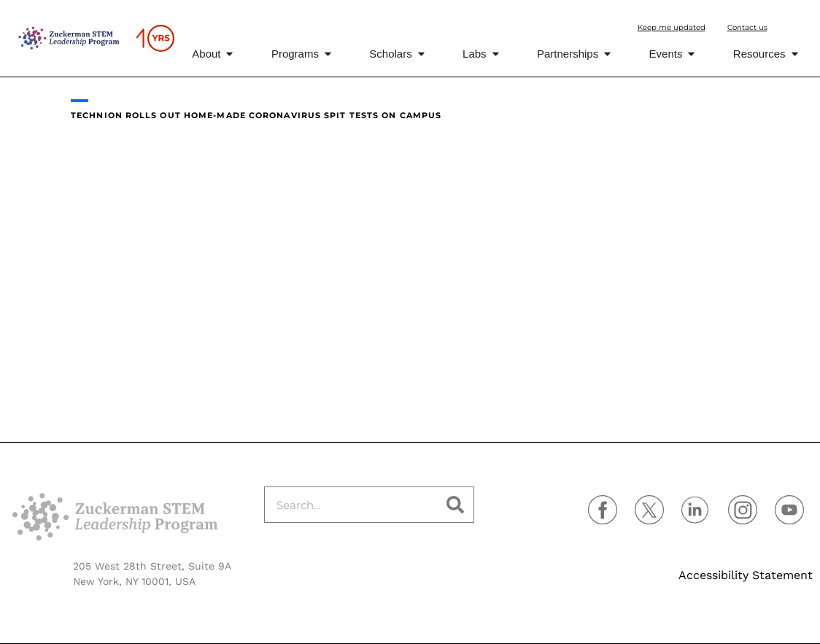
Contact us (747, 27)
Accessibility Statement (746, 575)
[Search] (455, 505)
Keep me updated (672, 27)
